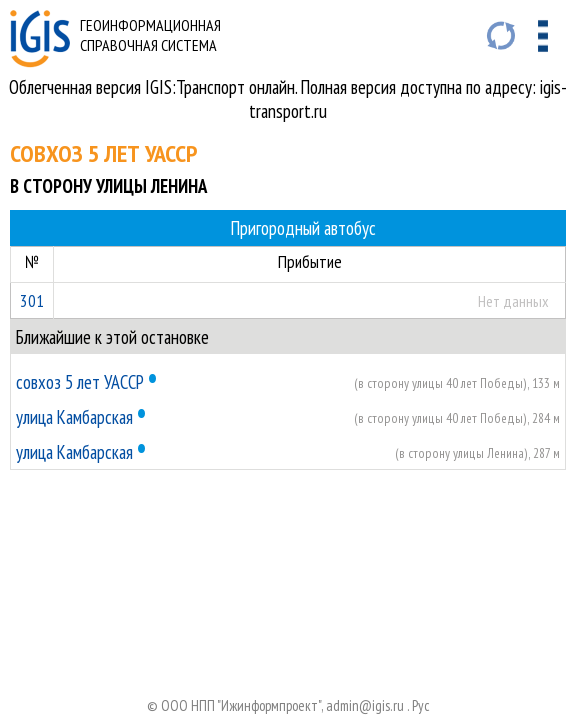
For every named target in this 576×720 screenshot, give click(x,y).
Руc (421, 705)
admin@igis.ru (365, 705)
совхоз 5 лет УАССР (80, 382)
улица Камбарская (74, 417)
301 (32, 300)
